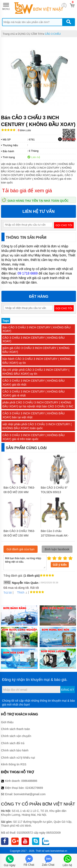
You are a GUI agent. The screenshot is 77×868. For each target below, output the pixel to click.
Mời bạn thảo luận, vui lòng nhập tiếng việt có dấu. (25, 562)
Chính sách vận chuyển (16, 736)
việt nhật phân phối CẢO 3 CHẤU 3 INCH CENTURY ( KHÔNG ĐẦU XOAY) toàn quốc (37, 426)
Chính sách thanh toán (16, 729)
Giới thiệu (7, 722)
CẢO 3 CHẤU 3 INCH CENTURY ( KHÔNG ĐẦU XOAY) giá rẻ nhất (34, 393)
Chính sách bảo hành (15, 750)
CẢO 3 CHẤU (53, 34)
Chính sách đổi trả (13, 743)
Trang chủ (9, 34)
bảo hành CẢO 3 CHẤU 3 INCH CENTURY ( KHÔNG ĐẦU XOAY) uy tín (37, 361)
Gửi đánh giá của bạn (21, 549)
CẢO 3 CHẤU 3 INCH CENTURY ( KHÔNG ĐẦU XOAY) (34, 339)
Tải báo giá (67, 139)
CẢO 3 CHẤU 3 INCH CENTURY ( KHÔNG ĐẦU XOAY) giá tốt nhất (34, 383)
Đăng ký (68, 690)
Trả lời (8, 593)
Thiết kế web (43, 851)
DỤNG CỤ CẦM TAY (30, 34)
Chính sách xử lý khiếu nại (18, 758)
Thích (19, 592)
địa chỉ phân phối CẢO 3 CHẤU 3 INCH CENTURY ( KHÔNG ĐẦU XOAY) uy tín (36, 372)
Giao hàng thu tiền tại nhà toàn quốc (38, 201)
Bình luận (24, 130)
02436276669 (34, 788)
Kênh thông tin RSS (14, 764)
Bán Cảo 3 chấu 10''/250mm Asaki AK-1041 (55, 535)
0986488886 (29, 781)
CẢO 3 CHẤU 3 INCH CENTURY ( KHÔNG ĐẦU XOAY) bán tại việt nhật (34, 415)
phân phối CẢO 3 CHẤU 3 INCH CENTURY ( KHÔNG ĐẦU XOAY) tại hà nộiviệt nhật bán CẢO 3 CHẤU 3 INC (38, 404)
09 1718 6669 (28, 273)
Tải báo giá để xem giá (27, 191)
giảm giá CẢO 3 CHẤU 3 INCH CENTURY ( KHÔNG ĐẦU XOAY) (36, 350)
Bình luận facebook (57, 549)
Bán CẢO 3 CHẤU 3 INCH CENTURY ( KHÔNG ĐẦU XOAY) (36, 329)
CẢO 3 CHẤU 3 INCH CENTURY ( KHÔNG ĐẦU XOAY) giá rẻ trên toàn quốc (34, 437)
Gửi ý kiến (60, 565)
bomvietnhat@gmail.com (30, 794)
